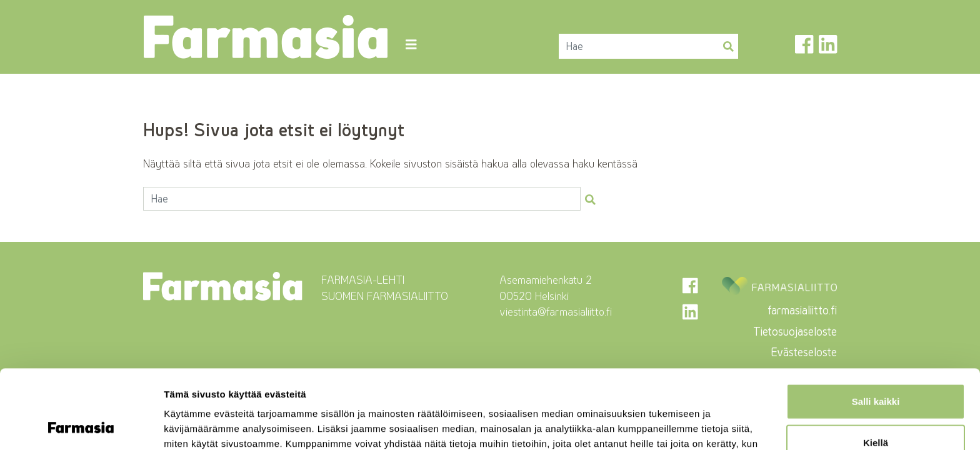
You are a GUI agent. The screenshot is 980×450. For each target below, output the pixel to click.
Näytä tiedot (668, 425)
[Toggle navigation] (411, 45)
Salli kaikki (876, 327)
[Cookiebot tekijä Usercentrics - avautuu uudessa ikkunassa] (81, 426)
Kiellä (876, 368)
